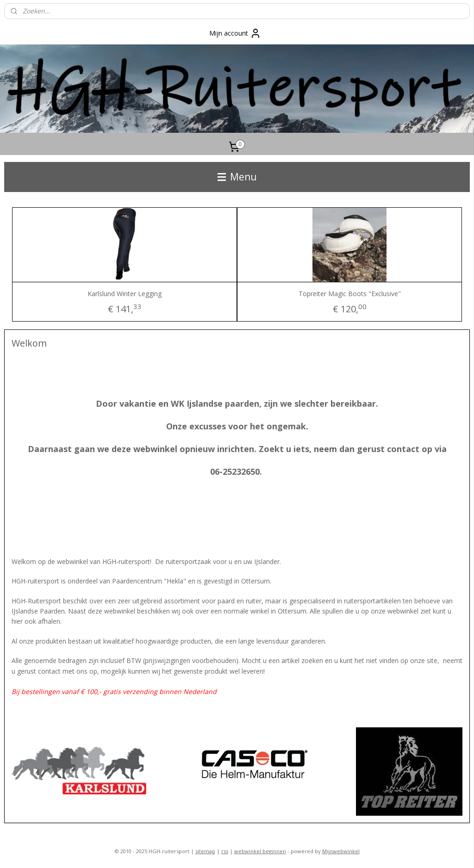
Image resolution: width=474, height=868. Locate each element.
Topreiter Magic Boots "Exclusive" (350, 294)
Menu (237, 177)
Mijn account (235, 33)
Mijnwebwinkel (341, 851)
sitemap (205, 851)
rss (225, 851)
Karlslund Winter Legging (125, 294)
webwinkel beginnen (260, 851)
